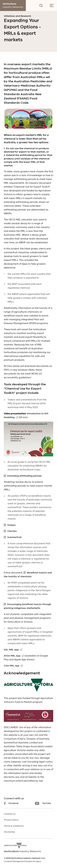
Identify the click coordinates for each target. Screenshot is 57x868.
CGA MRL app (12, 666)
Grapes (11, 525)
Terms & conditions (14, 826)
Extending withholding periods (24, 476)
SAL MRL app (11, 650)
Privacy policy (11, 820)
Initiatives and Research (17, 16)
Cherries (12, 531)
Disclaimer (9, 832)
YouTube (43, 803)
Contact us (10, 814)
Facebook (11, 803)
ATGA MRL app (12, 656)
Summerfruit (14, 537)
